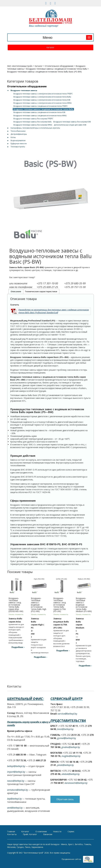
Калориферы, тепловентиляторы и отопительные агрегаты (35, 128)
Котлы (13, 137)
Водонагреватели (18, 140)
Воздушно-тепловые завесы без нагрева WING (33, 125)
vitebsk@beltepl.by (71, 774)
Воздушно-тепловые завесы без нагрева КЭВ (72, 122)
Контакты (12, 834)
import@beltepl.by (16, 772)
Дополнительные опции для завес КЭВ (70, 125)
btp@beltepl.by (14, 799)
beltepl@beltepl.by (16, 766)
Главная (11, 831)
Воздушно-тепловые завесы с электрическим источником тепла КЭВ (42, 100)
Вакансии (48, 834)
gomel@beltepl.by (67, 738)
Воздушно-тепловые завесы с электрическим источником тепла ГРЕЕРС (43, 94)
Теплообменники (18, 131)
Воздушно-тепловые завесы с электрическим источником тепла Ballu (42, 97)
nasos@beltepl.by (16, 781)
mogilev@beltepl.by (71, 756)
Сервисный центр (66, 699)
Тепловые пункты (18, 147)
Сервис (71, 831)
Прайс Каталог (30, 834)
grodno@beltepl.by (71, 747)
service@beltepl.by (67, 714)
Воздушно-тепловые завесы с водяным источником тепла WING (40, 116)
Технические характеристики (41, 291)
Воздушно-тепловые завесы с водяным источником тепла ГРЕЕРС (41, 106)
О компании (41, 831)
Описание (16, 291)
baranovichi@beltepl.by (76, 783)
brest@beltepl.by (65, 729)
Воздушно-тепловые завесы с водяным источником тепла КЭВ (39, 112)
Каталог (50, 47)
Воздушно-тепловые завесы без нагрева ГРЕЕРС (33, 119)
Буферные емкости (19, 144)
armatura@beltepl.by (18, 790)
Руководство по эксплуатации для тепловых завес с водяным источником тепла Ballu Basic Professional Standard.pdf (54, 311)
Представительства (68, 720)
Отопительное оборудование (59, 66)
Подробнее (17, 647)
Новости (57, 831)
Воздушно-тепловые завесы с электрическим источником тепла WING (43, 103)
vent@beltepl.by (15, 808)
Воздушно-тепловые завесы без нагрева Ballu (32, 122)
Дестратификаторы (19, 134)
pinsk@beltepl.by (65, 765)
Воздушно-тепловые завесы (24, 90)
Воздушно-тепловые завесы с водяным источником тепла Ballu (57, 69)
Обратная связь (65, 799)
